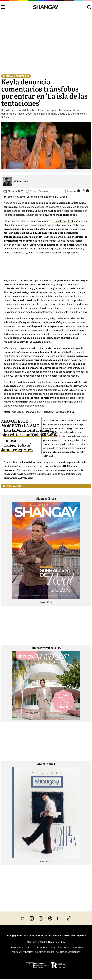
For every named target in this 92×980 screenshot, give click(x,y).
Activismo (20, 197)
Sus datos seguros (74, 948)
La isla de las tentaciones (40, 197)
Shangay (8, 76)
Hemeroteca (43, 948)
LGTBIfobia (61, 197)
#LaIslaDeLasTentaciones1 (26, 431)
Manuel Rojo (21, 181)
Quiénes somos (16, 948)
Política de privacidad (23, 952)
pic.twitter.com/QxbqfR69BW (29, 435)
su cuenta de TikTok (63, 221)
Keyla (7, 280)
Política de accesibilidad (68, 952)
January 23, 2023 (17, 450)
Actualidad (23, 76)
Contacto (30, 948)
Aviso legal (57, 948)
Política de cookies (45, 952)
